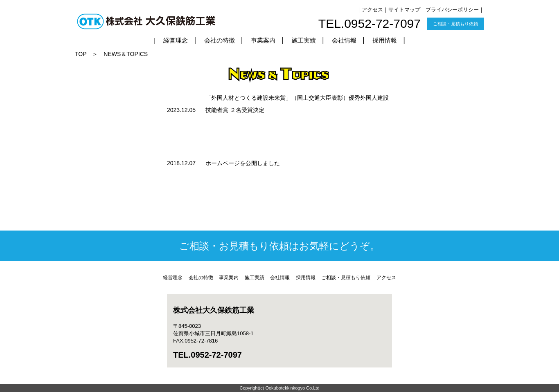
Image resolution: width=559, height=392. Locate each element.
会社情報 (344, 40)
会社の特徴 (220, 40)
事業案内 (263, 40)
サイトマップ (404, 10)
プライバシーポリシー (452, 10)
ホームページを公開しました (243, 163)
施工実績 (304, 40)
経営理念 (176, 40)
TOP (81, 54)
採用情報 (385, 40)
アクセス (372, 10)
